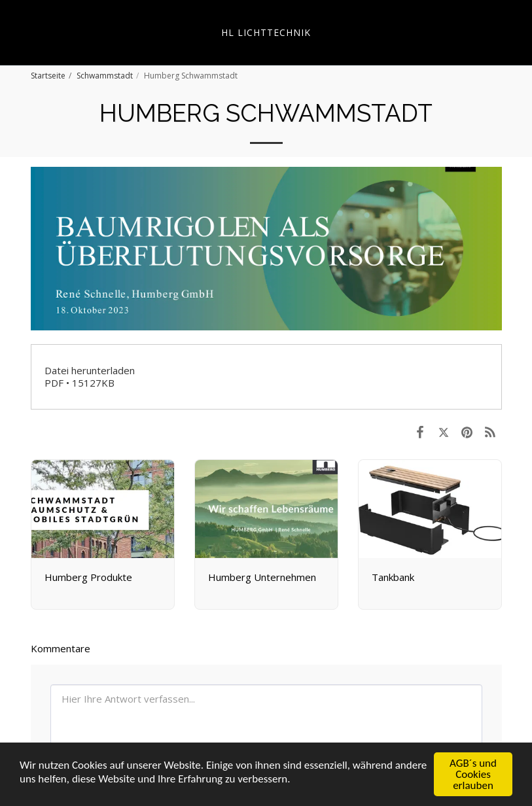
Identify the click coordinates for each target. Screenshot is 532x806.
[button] (14, 32)
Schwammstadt (105, 76)
